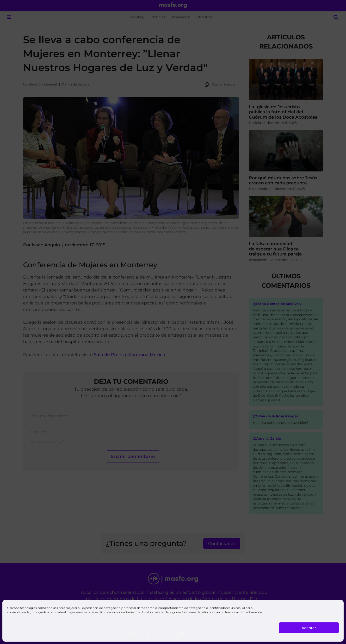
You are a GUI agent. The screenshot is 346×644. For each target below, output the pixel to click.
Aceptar (309, 628)
